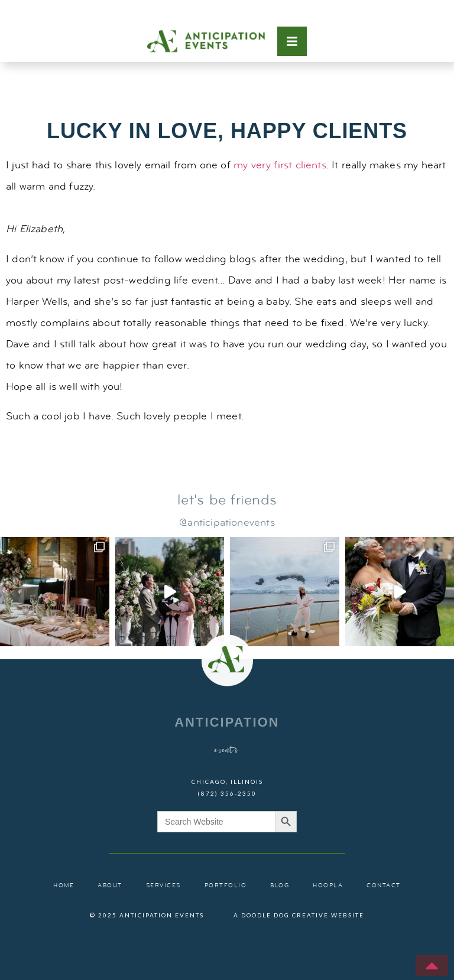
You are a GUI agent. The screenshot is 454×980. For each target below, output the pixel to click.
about (110, 886)
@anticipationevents (227, 523)
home (64, 886)
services (163, 886)
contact (384, 886)
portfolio (226, 886)
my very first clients (280, 166)
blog (280, 886)
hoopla (328, 886)
